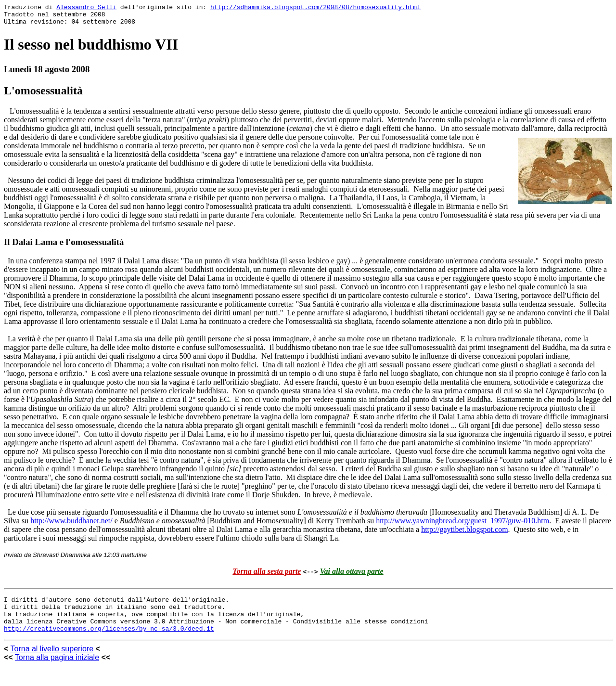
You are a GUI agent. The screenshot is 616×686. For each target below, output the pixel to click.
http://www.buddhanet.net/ (71, 525)
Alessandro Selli (86, 8)
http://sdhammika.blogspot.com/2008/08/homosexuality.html (315, 8)
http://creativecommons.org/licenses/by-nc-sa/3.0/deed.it (109, 640)
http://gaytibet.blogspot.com (464, 534)
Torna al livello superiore (52, 660)
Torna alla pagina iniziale (57, 669)
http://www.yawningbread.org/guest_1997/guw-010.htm (462, 525)
